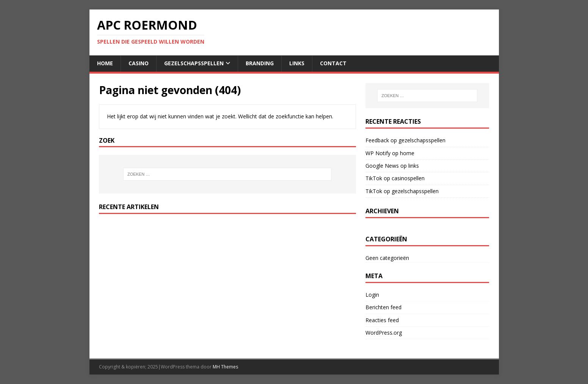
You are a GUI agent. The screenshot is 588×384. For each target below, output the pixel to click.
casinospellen (408, 178)
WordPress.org (384, 333)
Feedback (377, 140)
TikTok (374, 178)
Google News (382, 166)
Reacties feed (382, 320)
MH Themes (225, 367)
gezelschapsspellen (194, 63)
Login (372, 295)
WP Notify (378, 153)
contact (333, 63)
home (105, 63)
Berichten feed (383, 307)
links (297, 63)
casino (139, 63)
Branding (260, 63)
